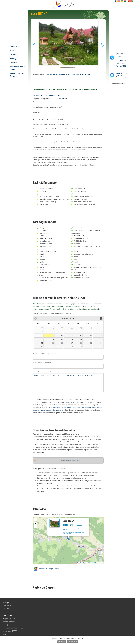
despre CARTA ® (9, 619)
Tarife (12, 50)
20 (72, 339)
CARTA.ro (7, 616)
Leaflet (79, 563)
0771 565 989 (121, 60)
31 (42, 347)
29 (91, 343)
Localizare (13, 63)
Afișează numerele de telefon (18, 68)
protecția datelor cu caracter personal (16, 625)
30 (101, 343)
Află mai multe (73, 642)
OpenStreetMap (93, 563)
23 (101, 339)
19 (62, 339)
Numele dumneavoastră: (42, 363)
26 (62, 343)
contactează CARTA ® (11, 631)
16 (101, 336)
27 (72, 343)
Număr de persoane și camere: (44, 354)
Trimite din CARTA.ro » (70, 460)
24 (42, 343)
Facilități (13, 58)
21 (81, 339)
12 (62, 336)
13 (72, 336)
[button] (68, 538)
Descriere (13, 54)
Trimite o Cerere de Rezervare (17, 75)
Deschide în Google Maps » (46, 569)
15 (91, 336)
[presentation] (47, 421)
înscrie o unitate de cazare (14, 628)
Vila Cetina (7, 609)
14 (81, 336)
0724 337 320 (121, 66)
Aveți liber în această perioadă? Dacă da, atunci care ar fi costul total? (68, 383)
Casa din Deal (8, 606)
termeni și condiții (9, 622)
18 (53, 339)
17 (42, 339)
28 (81, 343)
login (4, 634)
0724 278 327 (121, 63)
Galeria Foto (14, 46)
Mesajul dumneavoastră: (42, 372)
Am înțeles (62, 642)
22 (91, 339)
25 (53, 343)
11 (53, 336)
